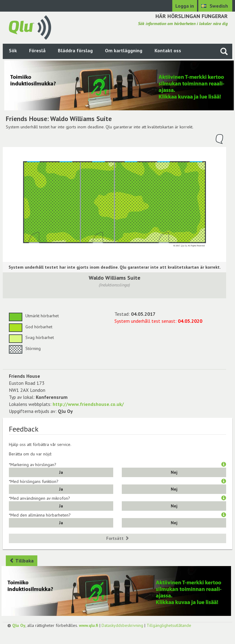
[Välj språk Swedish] (215, 6)
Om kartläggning (124, 50)
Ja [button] (61, 472)
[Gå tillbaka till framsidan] (30, 27)
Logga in (185, 6)
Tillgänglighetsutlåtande (169, 625)
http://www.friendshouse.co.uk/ (88, 404)
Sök (13, 50)
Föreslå (37, 50)
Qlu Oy (19, 625)
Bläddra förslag (75, 50)
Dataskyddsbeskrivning (122, 625)
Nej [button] (174, 472)
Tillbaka (22, 561)
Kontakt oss (168, 50)
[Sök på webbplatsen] (224, 51)
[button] (224, 465)
